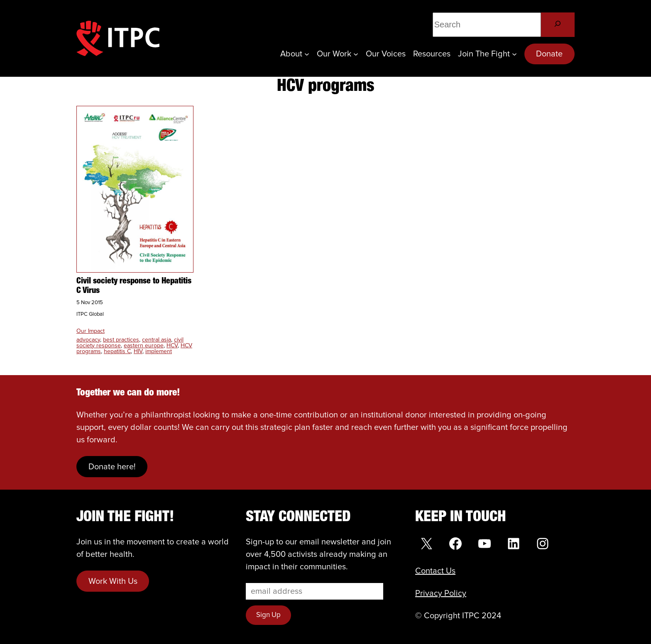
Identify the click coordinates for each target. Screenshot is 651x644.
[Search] (558, 25)
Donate (549, 54)
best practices (121, 340)
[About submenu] (307, 54)
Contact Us (435, 571)
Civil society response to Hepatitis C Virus (134, 286)
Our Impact (91, 331)
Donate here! (112, 467)
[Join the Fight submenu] (514, 54)
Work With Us (113, 581)
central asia (157, 340)
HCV (172, 346)
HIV (138, 351)
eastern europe (144, 346)
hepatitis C (117, 351)
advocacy (88, 340)
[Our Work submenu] (356, 54)
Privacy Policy (441, 593)
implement (159, 351)
